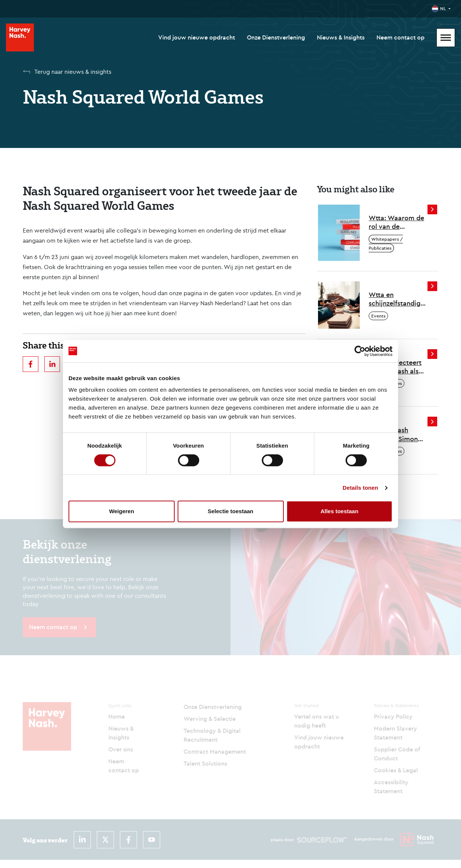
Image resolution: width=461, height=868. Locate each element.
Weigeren (122, 511)
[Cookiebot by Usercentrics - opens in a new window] (360, 351)
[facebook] (31, 364)
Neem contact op (400, 37)
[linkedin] (52, 364)
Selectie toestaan (231, 511)
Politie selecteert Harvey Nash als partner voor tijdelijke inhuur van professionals (396, 367)
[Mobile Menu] (446, 38)
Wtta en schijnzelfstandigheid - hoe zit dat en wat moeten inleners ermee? (398, 299)
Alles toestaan (340, 511)
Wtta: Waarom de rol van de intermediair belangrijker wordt (398, 222)
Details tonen (360, 488)
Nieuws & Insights (341, 37)
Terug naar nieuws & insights (73, 72)
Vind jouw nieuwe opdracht (197, 37)
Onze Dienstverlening (276, 37)
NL (443, 8)
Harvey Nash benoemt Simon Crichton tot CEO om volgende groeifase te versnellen (396, 434)
